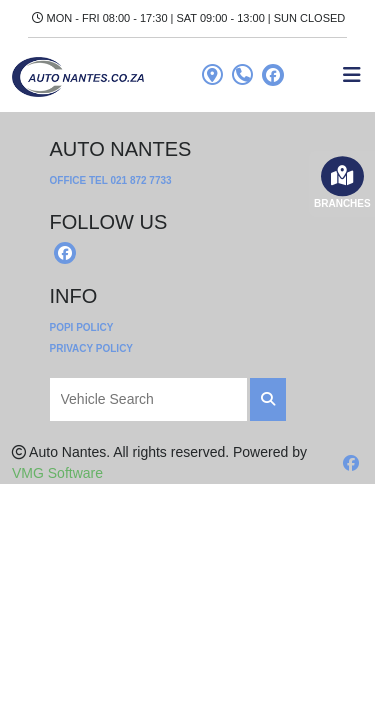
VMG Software (57, 473)
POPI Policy (82, 327)
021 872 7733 (140, 180)
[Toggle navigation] (352, 75)
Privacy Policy (92, 348)
